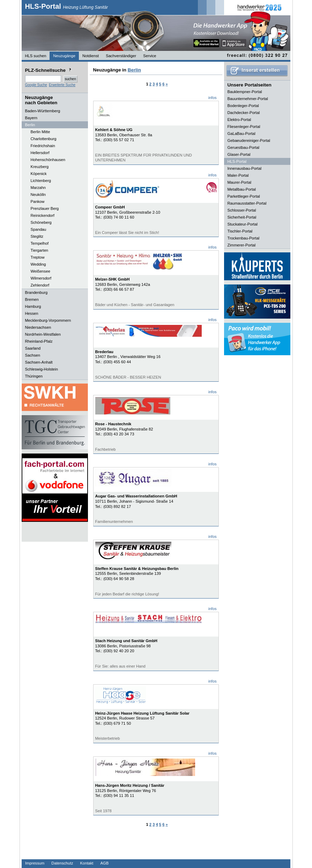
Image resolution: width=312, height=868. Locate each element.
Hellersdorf (40, 153)
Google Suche (36, 85)
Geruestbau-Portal (243, 147)
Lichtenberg (41, 181)
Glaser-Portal (239, 154)
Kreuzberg (40, 167)
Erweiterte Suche (62, 85)
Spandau (39, 229)
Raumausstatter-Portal (247, 203)
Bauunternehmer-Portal (248, 99)
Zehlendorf (40, 285)
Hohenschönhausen (48, 160)
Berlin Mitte (40, 132)
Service (150, 56)
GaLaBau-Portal (242, 134)
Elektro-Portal (239, 120)
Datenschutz (62, 863)
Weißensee (40, 271)
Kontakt (87, 863)
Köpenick (39, 174)
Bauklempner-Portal (245, 92)
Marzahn (38, 188)
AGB (104, 863)
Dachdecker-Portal (244, 113)
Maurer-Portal (239, 182)
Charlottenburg (44, 139)
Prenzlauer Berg (45, 208)
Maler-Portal (238, 175)
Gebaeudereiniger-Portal (249, 140)
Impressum (35, 863)
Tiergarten (40, 250)
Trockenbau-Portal (244, 238)
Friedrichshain (43, 146)
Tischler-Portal (240, 231)
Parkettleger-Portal (244, 196)
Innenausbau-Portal (245, 168)
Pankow (38, 201)
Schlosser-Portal (242, 210)
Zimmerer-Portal (242, 245)
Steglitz (37, 236)
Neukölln (38, 195)
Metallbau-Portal (242, 189)
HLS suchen (36, 56)
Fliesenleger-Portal (244, 127)
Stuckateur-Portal (243, 224)
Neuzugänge (64, 56)
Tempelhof (40, 243)
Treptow (38, 257)
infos (213, 98)
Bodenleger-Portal (243, 106)
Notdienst (91, 56)
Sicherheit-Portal (242, 217)
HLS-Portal (67, 6)
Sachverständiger (121, 56)
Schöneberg (41, 222)
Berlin (134, 70)
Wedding (38, 264)
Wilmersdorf (41, 278)
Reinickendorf (43, 215)
